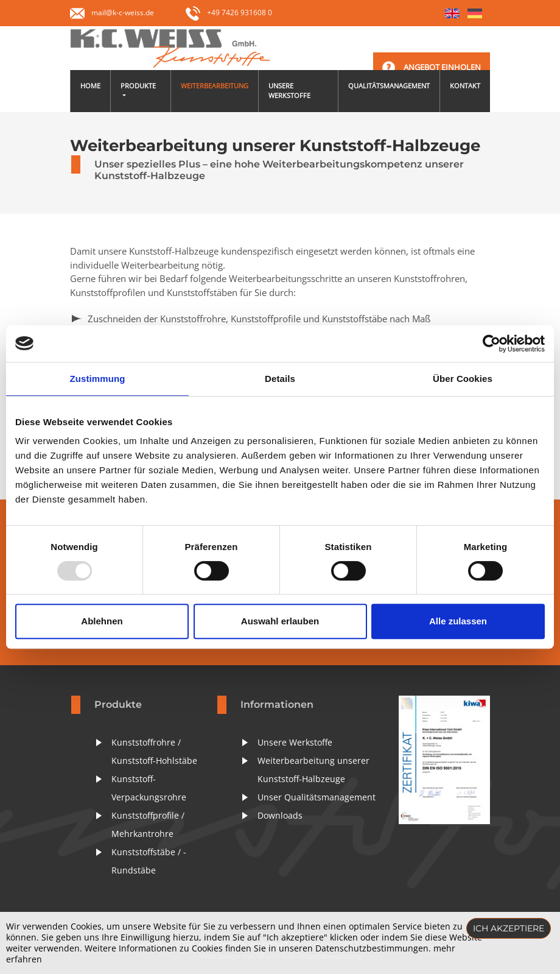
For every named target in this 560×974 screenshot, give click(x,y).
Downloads (280, 815)
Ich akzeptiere (509, 928)
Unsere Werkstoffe (289, 91)
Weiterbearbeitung (215, 86)
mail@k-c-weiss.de (123, 12)
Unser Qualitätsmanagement (317, 797)
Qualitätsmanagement (389, 86)
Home (90, 86)
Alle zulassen (458, 621)
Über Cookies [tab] (463, 379)
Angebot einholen (442, 67)
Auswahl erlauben (280, 621)
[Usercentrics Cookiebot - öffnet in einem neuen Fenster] (492, 344)
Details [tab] (280, 379)
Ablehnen (102, 621)
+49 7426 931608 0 (229, 12)
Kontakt (465, 86)
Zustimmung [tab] (98, 379)
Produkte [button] (138, 86)
